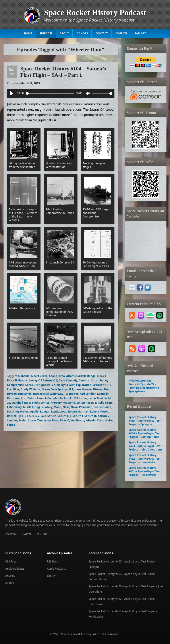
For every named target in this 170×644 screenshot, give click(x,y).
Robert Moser (99, 412)
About (64, 33)
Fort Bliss (13, 389)
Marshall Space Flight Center (30, 403)
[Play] (12, 93)
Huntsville (25, 394)
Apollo (53, 376)
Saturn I (78, 416)
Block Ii (12, 380)
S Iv (32, 416)
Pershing (13, 412)
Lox (66, 398)
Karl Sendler (87, 394)
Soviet (23, 420)
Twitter (27, 534)
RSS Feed (11, 561)
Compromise (15, 385)
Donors (82, 33)
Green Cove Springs (55, 389)
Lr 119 (74, 398)
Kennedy (103, 394)
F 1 (109, 385)
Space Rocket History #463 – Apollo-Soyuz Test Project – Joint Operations (145, 446)
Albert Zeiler (39, 376)
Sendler (12, 420)
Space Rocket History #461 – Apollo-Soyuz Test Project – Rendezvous (145, 471)
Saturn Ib (90, 416)
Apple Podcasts (15, 569)
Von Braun (77, 420)
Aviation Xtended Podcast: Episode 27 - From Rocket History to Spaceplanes (144, 386)
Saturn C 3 (64, 416)
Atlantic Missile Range (81, 376)
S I (26, 416)
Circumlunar (99, 380)
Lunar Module (98, 398)
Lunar (83, 398)
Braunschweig (28, 380)
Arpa (62, 376)
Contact (102, 33)
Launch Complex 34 (50, 398)
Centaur (84, 380)
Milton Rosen (85, 403)
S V (37, 416)
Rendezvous (59, 412)
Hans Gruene (83, 389)
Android (10, 576)
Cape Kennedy (68, 380)
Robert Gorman (78, 412)
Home (28, 33)
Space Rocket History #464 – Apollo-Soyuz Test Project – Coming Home (145, 433)
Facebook (11, 534)
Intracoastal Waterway (48, 394)
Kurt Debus (28, 398)
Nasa (66, 407)
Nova (74, 407)
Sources (121, 33)
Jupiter (74, 394)
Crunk (56, 385)
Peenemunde (102, 407)
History (98, 389)
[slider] (50, 93)
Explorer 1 (99, 385)
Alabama (24, 376)
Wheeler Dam (95, 420)
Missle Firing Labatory (38, 407)
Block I (101, 376)
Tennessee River (48, 420)
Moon (58, 407)
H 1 (71, 389)
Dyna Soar (68, 385)
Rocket (12, 416)
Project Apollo (29, 412)
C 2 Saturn (45, 380)
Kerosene (13, 398)
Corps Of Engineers (38, 385)
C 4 (55, 380)
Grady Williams (30, 389)
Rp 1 (20, 416)
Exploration (84, 385)
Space (32, 420)
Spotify (10, 583)
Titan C (64, 420)
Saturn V (104, 416)
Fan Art (140, 33)
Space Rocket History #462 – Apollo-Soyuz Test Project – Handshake (145, 459)
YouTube (42, 534)
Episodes (46, 33)
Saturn (52, 416)
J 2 (66, 394)
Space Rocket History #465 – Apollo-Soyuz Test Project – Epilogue (145, 421)
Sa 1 (43, 416)
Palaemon (86, 407)
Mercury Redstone (63, 403)
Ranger (45, 412)
